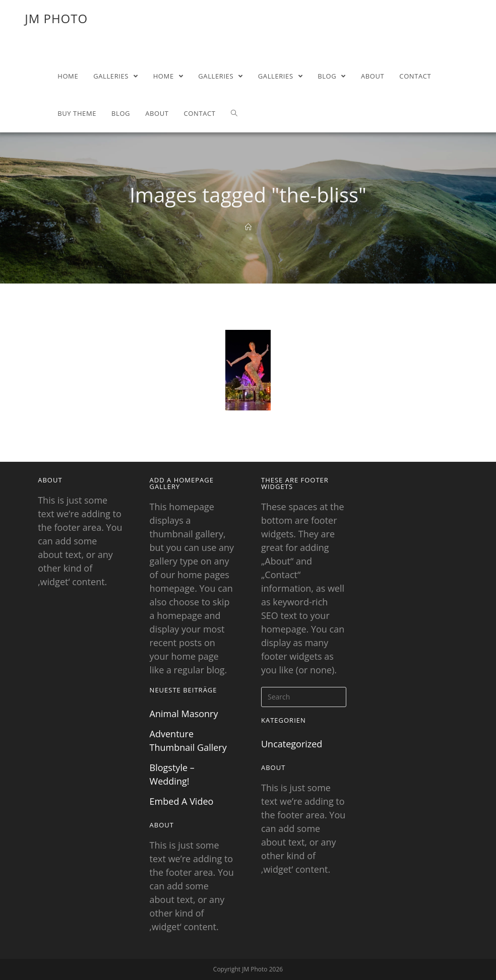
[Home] (248, 227)
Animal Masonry (184, 714)
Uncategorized (292, 744)
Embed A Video (182, 801)
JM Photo (56, 18)
